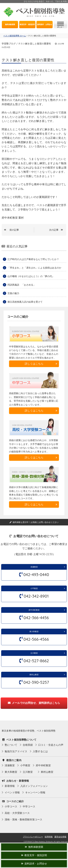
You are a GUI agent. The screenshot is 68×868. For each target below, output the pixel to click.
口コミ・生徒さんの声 (51, 745)
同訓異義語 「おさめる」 (22, 285)
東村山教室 (34, 675)
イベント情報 (12, 792)
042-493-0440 (36, 575)
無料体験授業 (10, 24)
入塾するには (40, 751)
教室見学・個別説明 (27, 24)
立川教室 (35, 653)
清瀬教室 (34, 567)
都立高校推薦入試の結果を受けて (25, 302)
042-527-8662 (36, 661)
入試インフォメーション (34, 786)
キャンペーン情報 (35, 792)
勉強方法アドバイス (16, 751)
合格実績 (28, 745)
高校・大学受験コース (17, 813)
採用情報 (49, 837)
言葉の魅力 (13, 293)
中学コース (29, 806)
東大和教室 (34, 632)
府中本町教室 (34, 610)
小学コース (11, 806)
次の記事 (57, 230)
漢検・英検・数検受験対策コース (23, 819)
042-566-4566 (36, 639)
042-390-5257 (36, 682)
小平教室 (34, 588)
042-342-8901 (36, 596)
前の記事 (10, 230)
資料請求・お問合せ (45, 24)
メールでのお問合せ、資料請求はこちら (34, 703)
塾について (11, 745)
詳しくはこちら (34, 364)
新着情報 (10, 786)
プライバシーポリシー (33, 837)
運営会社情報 (60, 837)
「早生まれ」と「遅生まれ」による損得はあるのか (34, 268)
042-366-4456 (36, 618)
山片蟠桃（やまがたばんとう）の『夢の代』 (31, 276)
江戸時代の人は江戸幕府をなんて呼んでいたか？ (33, 259)
